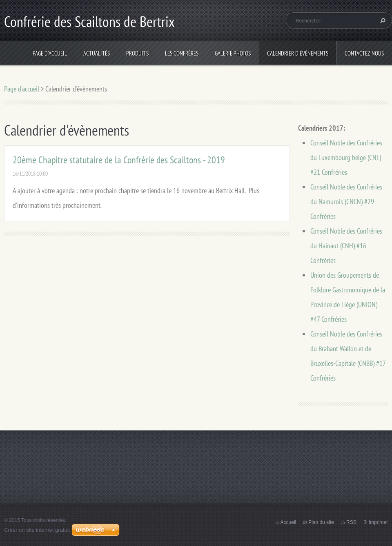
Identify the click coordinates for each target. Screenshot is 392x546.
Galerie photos (233, 53)
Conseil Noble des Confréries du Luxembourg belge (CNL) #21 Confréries (346, 157)
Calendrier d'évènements (298, 53)
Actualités (97, 53)
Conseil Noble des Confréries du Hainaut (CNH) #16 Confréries (346, 246)
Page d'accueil (50, 53)
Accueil (288, 522)
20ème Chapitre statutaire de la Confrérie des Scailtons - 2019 (119, 160)
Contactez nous (364, 53)
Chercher (382, 20)
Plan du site (321, 522)
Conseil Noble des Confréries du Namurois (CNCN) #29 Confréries (346, 202)
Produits (137, 53)
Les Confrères (182, 53)
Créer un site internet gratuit (37, 530)
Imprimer (378, 522)
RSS (351, 522)
